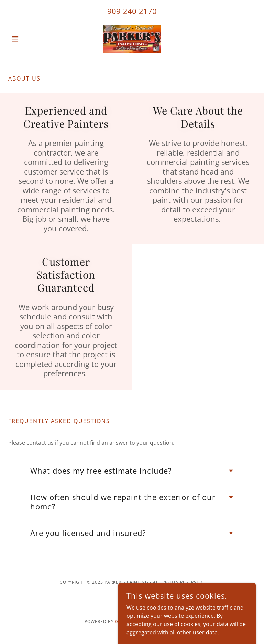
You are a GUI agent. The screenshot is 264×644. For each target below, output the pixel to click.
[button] (27, 39)
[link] (132, 39)
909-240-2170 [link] (132, 11)
